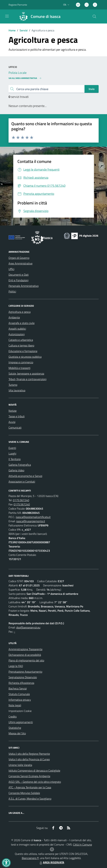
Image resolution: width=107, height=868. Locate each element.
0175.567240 (21, 500)
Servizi (24, 30)
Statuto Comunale (19, 694)
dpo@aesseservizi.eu (28, 627)
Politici (12, 291)
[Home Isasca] (38, 16)
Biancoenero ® (30, 858)
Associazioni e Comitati (22, 482)
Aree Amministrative (21, 263)
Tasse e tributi (17, 416)
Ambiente (14, 317)
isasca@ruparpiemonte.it (31, 521)
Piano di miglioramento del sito (26, 660)
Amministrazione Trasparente (25, 649)
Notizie (13, 411)
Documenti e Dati (19, 275)
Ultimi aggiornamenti (21, 722)
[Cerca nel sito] (94, 16)
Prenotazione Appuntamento (25, 672)
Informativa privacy (20, 700)
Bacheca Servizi (18, 688)
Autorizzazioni (17, 334)
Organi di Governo (19, 258)
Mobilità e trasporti (19, 368)
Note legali (15, 705)
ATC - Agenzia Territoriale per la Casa (30, 787)
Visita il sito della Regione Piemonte (29, 754)
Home (12, 30)
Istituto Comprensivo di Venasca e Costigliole (34, 771)
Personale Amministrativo (24, 286)
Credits (13, 716)
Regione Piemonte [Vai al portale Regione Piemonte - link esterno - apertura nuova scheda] (18, 5)
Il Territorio (15, 459)
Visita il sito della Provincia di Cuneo (29, 759)
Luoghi (12, 453)
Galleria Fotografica (20, 465)
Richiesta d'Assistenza (21, 683)
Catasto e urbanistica (21, 340)
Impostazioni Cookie (20, 711)
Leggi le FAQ (16, 666)
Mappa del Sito (17, 733)
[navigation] (7, 16)
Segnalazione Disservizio (23, 677)
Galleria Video (16, 470)
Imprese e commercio (21, 362)
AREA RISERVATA (51, 862)
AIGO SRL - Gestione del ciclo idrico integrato (35, 782)
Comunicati (15, 428)
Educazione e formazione (23, 351)
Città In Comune (83, 845)
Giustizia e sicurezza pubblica (25, 357)
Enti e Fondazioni (19, 280)
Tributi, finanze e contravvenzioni (27, 379)
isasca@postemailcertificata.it (33, 517)
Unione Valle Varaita (20, 765)
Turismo (13, 385)
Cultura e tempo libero (21, 345)
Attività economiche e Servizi (25, 476)
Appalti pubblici (17, 329)
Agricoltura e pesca (20, 312)
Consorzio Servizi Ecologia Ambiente (29, 776)
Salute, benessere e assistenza (26, 374)
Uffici (11, 269)
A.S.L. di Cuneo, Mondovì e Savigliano (30, 799)
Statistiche (15, 728)
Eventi (12, 448)
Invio (92, 89)
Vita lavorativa (17, 390)
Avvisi (12, 422)
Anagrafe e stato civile (22, 323)
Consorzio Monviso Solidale (24, 793)
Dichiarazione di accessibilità (25, 655)
